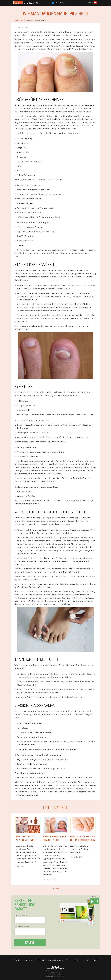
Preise (95, 960)
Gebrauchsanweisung (55, 960)
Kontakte (86, 960)
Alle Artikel (55, 888)
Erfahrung (41, 960)
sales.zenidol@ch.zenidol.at (55, 969)
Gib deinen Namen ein (22, 915)
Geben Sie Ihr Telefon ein (23, 927)
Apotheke (17, 960)
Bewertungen (29, 960)
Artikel (77, 960)
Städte (69, 960)
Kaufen (30, 942)
